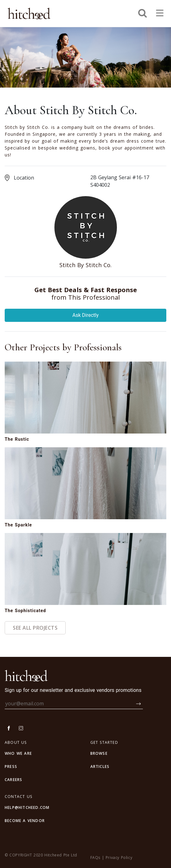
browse (99, 753)
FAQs (95, 858)
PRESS (11, 766)
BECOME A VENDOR (25, 821)
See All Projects (35, 628)
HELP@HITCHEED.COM (27, 807)
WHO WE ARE (18, 753)
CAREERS (13, 780)
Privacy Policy (119, 858)
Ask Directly (86, 315)
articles (100, 766)
